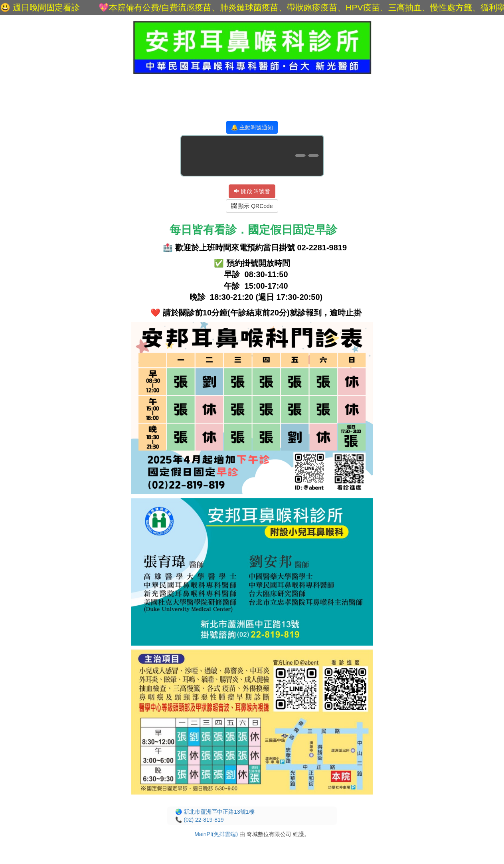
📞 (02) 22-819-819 (199, 820)
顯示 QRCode (252, 206)
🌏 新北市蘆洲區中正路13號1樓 (215, 812)
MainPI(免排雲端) (216, 834)
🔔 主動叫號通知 (252, 127)
